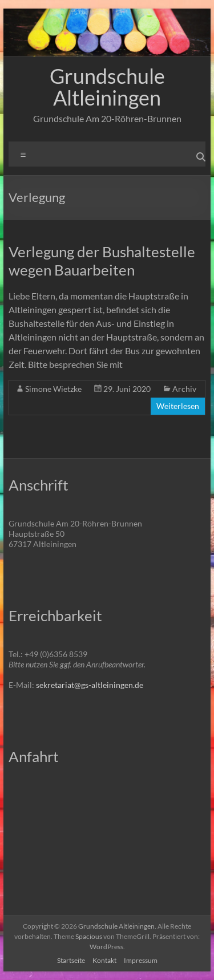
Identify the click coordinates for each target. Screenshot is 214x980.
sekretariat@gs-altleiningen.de (90, 685)
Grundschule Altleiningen (107, 87)
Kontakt (104, 960)
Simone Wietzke (53, 389)
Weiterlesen (178, 406)
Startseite (71, 960)
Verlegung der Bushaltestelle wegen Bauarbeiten (102, 261)
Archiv (184, 389)
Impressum (141, 960)
